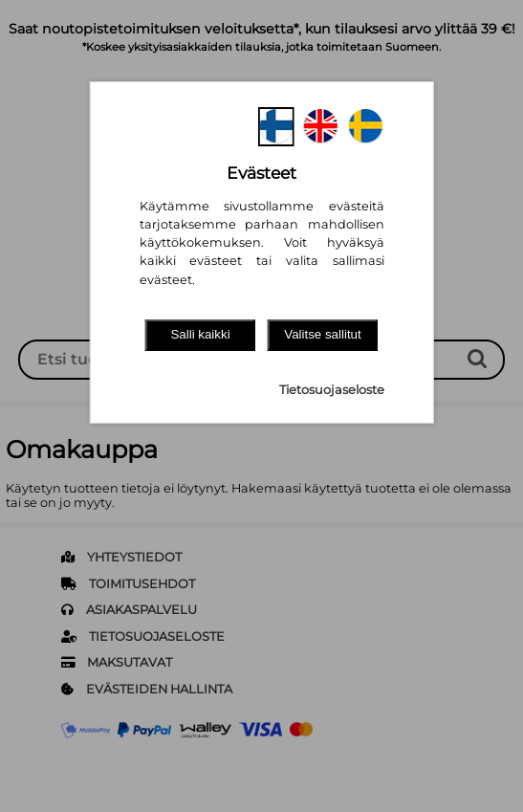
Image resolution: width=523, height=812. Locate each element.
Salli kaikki (200, 334)
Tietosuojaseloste (332, 390)
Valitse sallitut (323, 334)
